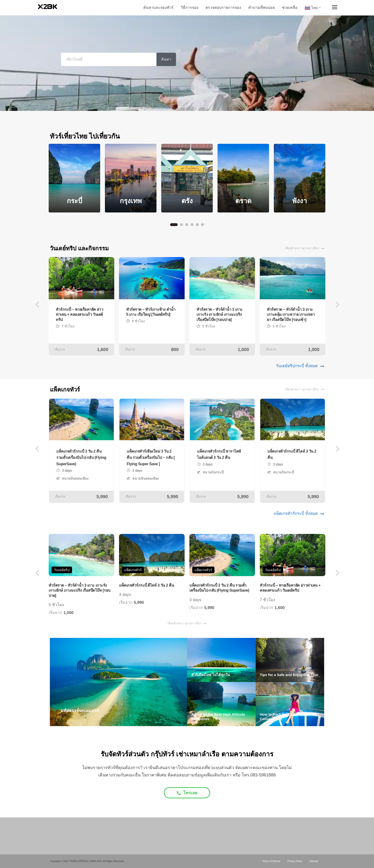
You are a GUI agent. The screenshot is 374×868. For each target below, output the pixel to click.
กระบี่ (75, 201)
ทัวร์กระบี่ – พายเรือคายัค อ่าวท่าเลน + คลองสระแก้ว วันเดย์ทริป (79, 315)
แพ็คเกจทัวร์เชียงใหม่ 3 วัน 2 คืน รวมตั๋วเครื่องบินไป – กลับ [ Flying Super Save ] (151, 458)
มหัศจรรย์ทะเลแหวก (80, 711)
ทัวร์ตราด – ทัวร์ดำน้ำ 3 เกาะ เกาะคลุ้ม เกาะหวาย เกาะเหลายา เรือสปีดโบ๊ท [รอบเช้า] (291, 315)
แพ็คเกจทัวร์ (133, 570)
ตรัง (187, 201)
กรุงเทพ (131, 201)
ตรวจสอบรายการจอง (223, 8)
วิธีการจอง (190, 8)
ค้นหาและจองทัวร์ (158, 8)
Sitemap (314, 861)
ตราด (243, 201)
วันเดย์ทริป (62, 570)
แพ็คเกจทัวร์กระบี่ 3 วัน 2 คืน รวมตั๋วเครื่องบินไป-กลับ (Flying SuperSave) (81, 458)
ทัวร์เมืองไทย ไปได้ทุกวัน (210, 675)
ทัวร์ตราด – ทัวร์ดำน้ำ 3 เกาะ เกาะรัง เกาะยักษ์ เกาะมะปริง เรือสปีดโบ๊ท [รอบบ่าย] (220, 315)
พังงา (300, 201)
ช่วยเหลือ (290, 8)
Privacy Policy (295, 861)
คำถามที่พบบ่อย (262, 8)
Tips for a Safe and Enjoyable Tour (289, 675)
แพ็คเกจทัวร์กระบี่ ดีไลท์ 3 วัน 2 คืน (146, 585)
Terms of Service (271, 861)
